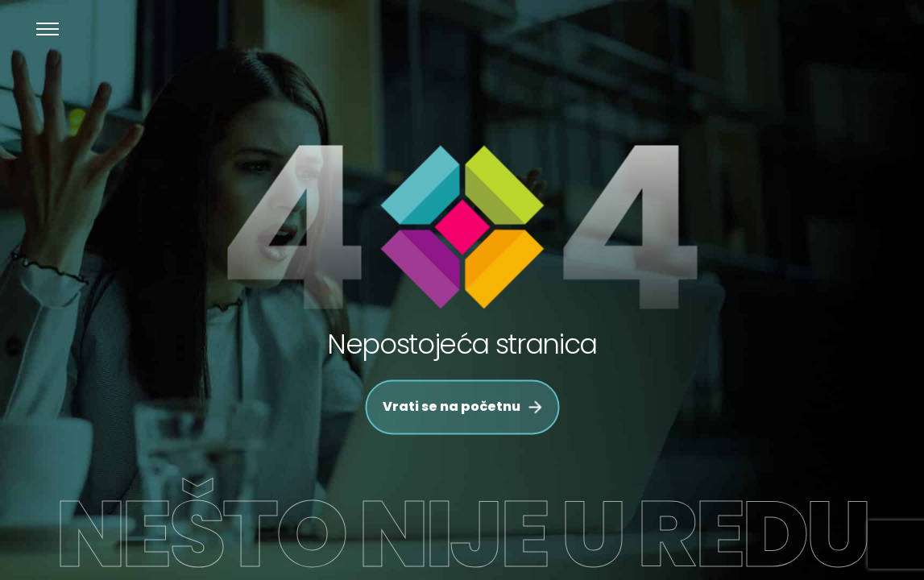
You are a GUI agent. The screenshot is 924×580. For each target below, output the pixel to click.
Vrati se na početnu (462, 407)
